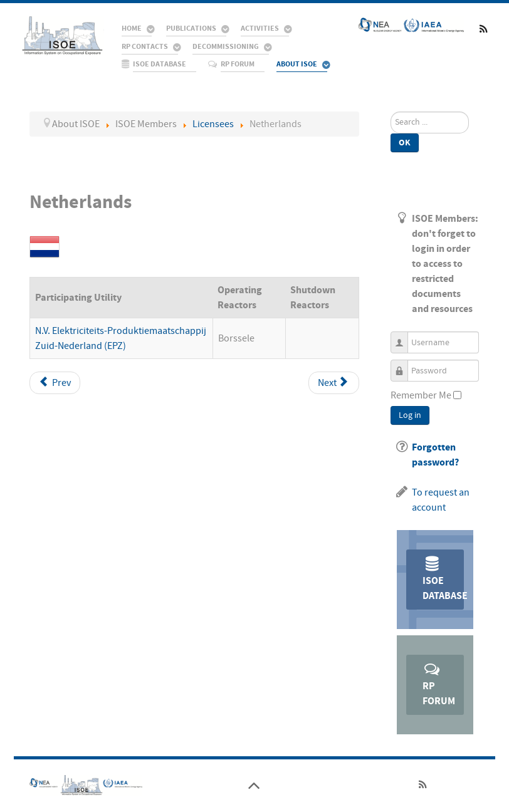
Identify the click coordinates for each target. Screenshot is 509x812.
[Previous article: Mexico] (55, 383)
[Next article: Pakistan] (334, 383)
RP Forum (439, 684)
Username (404, 337)
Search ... (391, 112)
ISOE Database (443, 579)
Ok (405, 143)
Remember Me (421, 395)
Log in (410, 415)
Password (404, 365)
